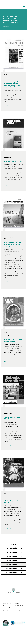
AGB (3, 605)
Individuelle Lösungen (19, 605)
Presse (14, 544)
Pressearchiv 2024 (14, 552)
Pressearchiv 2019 (14, 573)
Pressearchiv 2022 (14, 560)
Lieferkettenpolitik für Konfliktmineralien (19, 611)
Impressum (5, 602)
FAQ (15, 607)
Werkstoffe (17, 604)
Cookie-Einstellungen (7, 607)
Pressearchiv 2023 (14, 556)
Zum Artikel (6, 284)
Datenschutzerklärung (7, 604)
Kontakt (16, 614)
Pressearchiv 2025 (14, 548)
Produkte (16, 602)
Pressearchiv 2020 (14, 569)
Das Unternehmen (18, 609)
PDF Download (7, 105)
